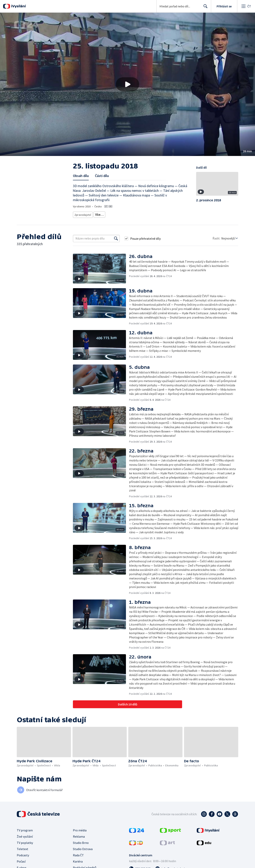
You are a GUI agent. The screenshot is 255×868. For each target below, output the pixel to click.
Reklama (79, 835)
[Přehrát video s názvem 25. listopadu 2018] (127, 84)
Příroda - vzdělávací (169, 214)
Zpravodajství (82, 214)
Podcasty (23, 854)
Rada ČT (78, 854)
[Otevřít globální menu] (246, 6)
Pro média (80, 829)
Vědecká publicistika (119, 214)
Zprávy (99, 214)
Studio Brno (81, 841)
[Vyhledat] (116, 237)
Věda (150, 214)
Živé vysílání (25, 835)
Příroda (139, 214)
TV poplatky (25, 841)
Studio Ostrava (83, 848)
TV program (25, 829)
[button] (127, 84)
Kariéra (78, 860)
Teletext (23, 848)
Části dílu (102, 176)
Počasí (21, 860)
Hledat (204, 8)
